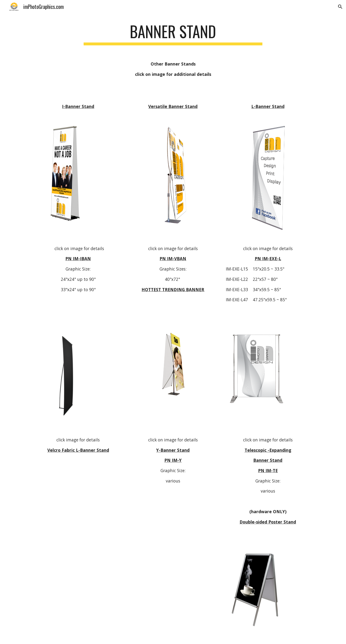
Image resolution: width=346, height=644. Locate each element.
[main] (173, 34)
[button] (340, 7)
